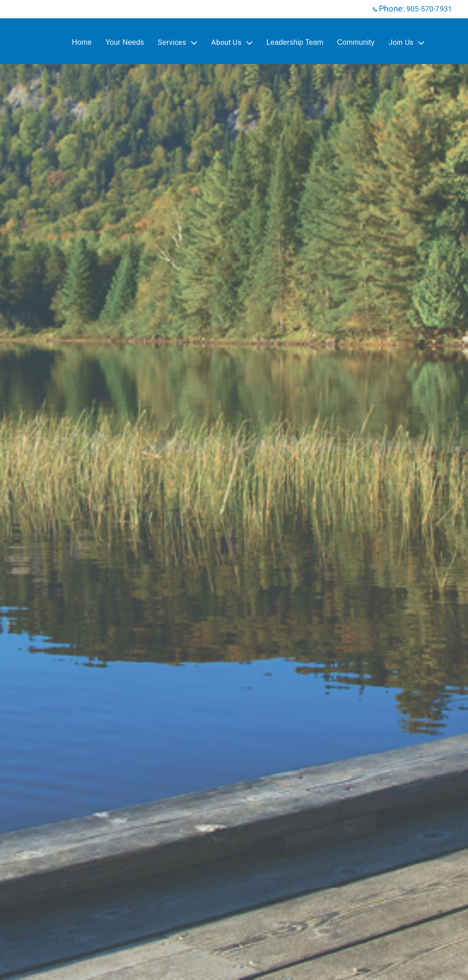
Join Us (407, 43)
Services (178, 43)
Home (82, 42)
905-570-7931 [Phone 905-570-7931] (429, 9)
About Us (232, 43)
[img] (234, 490)
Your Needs (125, 42)
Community (356, 42)
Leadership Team (295, 42)
